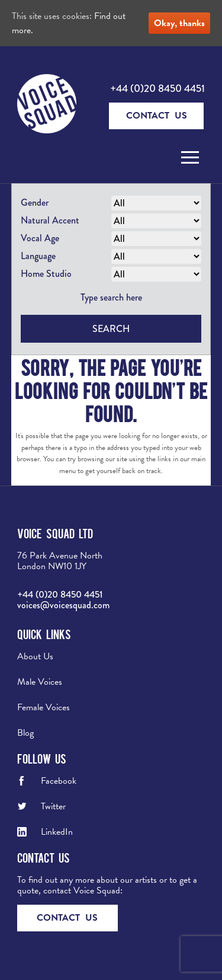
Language (38, 256)
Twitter (53, 806)
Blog (25, 733)
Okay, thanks (179, 23)
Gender (35, 202)
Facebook (59, 781)
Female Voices (44, 707)
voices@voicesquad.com (63, 605)
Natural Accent (50, 220)
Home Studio (46, 274)
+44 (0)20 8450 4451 (157, 88)
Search (111, 329)
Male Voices (40, 682)
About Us (35, 656)
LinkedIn (57, 832)
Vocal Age (40, 238)
